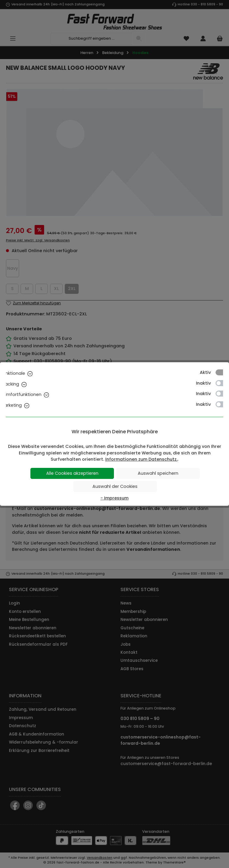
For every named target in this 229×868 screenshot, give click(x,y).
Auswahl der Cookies (115, 486)
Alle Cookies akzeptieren (72, 473)
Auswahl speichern (158, 473)
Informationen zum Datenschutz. (141, 459)
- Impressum (114, 498)
